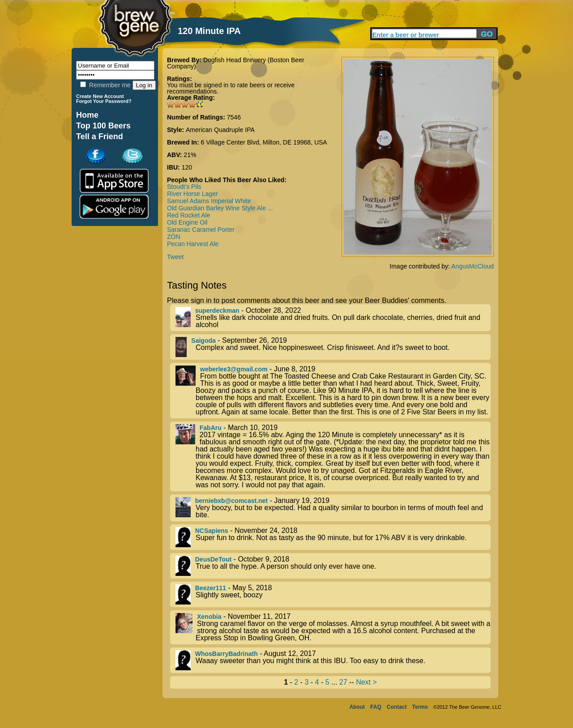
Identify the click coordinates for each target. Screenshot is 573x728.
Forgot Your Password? (104, 101)
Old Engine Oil (187, 222)
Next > (366, 682)
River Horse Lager (192, 194)
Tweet (175, 257)
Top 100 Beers (103, 126)
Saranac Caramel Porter (201, 230)
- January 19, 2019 (333, 508)
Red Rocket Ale (189, 215)
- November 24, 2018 (333, 537)
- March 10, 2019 (333, 456)
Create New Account (100, 96)
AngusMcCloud (473, 266)
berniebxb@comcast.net (231, 501)
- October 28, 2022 (333, 318)
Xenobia (209, 617)
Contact (397, 707)
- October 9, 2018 (333, 566)
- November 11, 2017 (333, 627)
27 (343, 682)
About (357, 707)
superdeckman (217, 311)
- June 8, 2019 (333, 391)
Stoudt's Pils (184, 187)
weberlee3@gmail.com (234, 369)
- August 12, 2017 (333, 660)
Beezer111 (211, 588)
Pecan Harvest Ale (193, 244)
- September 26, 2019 (333, 347)
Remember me (105, 85)
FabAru (211, 428)
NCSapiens (212, 531)
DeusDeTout (213, 559)
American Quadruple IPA (220, 130)
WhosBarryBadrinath (227, 654)
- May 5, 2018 (333, 594)
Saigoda (203, 341)
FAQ (376, 707)
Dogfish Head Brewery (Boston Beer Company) (236, 63)
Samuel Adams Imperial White (209, 201)
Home (87, 115)
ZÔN (174, 237)
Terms (420, 707)
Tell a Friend (100, 136)
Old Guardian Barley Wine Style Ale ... (220, 208)
